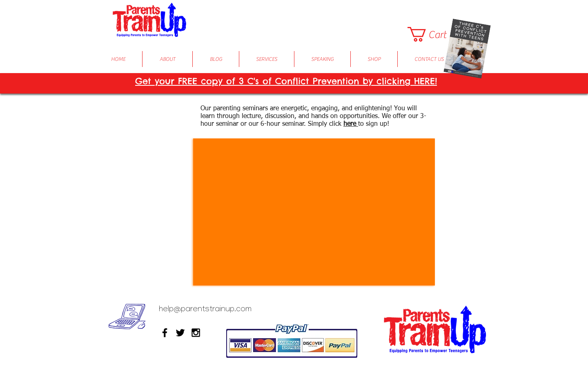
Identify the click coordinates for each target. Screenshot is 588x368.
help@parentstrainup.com (205, 310)
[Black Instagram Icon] (196, 333)
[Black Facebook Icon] (165, 333)
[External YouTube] (314, 212)
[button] (435, 34)
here (351, 124)
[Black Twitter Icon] (180, 333)
